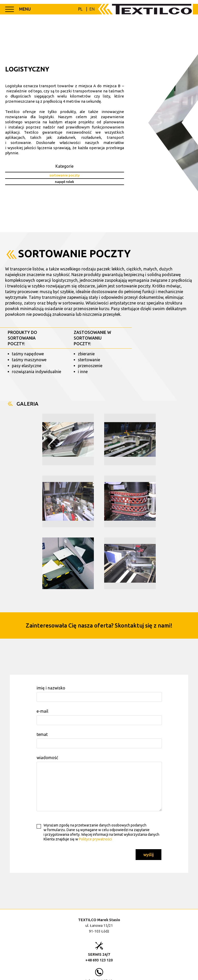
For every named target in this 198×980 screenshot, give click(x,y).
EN (92, 9)
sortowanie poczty (64, 175)
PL (80, 9)
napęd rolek (64, 182)
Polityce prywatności (95, 839)
